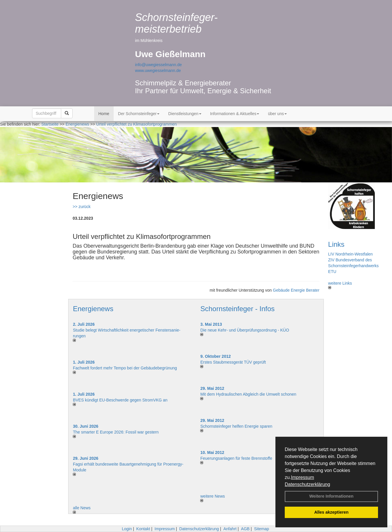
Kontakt (143, 529)
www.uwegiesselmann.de (158, 71)
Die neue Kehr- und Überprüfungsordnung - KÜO (245, 330)
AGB (245, 529)
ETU (332, 272)
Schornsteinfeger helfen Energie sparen (236, 426)
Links (336, 244)
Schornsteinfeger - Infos (237, 309)
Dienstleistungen (185, 114)
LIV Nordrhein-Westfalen (350, 254)
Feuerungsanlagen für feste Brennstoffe (236, 458)
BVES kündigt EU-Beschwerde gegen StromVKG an (120, 400)
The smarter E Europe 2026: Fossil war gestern (116, 432)
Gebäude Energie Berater (296, 290)
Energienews (93, 309)
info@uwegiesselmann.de (158, 65)
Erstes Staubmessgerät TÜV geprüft (233, 362)
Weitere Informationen (331, 496)
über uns (277, 114)
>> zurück (81, 207)
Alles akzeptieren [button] (331, 512)
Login (127, 529)
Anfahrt (230, 529)
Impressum (302, 477)
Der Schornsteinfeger (139, 114)
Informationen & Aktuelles (235, 114)
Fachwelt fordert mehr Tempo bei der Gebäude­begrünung (125, 368)
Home (104, 114)
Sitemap (262, 529)
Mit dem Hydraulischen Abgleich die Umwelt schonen (248, 394)
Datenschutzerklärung (307, 484)
